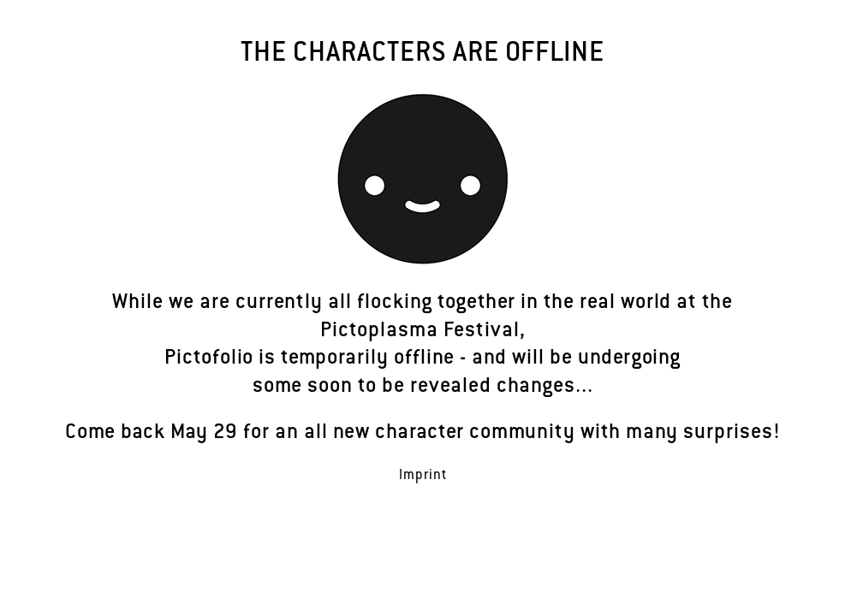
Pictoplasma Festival (420, 332)
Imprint (423, 476)
